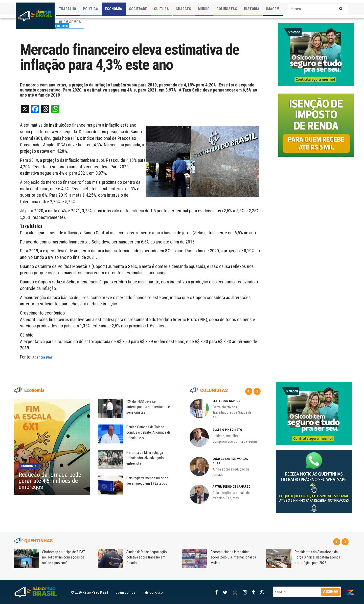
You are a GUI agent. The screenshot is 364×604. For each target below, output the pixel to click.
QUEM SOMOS (70, 22)
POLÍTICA (90, 9)
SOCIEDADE (138, 9)
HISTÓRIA (252, 9)
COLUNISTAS (227, 9)
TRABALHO (67, 9)
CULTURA (161, 9)
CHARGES (183, 9)
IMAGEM (273, 9)
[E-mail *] (307, 592)
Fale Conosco (153, 592)
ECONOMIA (113, 9)
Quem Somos (125, 592)
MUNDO (204, 9)
